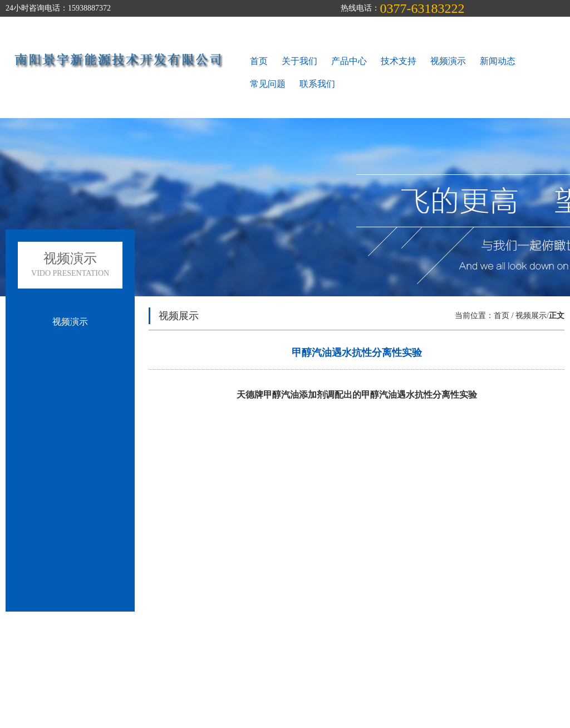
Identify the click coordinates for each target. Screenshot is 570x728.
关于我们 (299, 61)
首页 (259, 61)
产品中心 (349, 61)
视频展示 (531, 316)
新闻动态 (498, 61)
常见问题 (268, 84)
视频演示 (448, 61)
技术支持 (399, 61)
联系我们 (317, 84)
